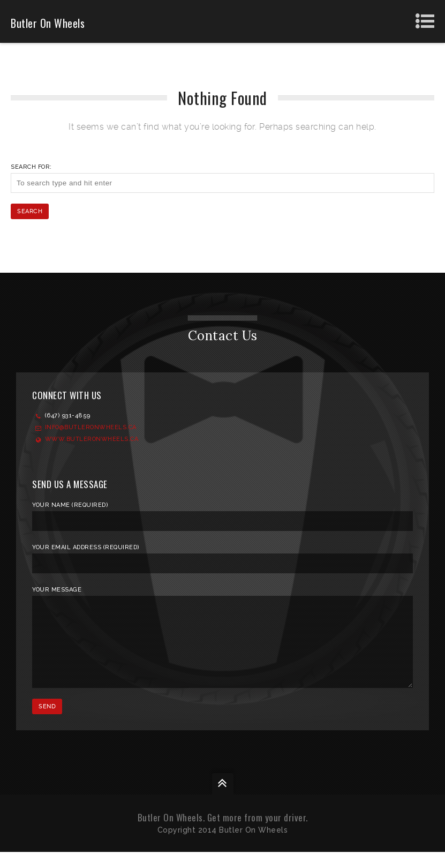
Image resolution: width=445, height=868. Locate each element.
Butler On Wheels (48, 23)
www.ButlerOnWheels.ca (92, 439)
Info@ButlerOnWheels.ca (91, 427)
